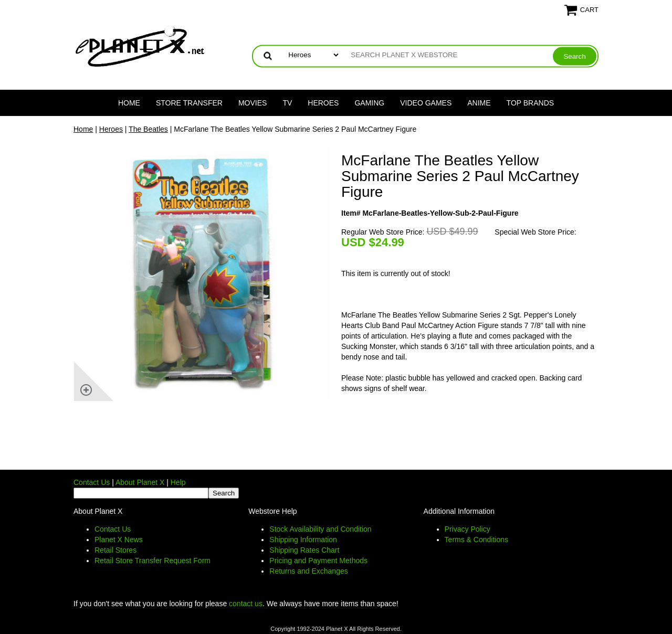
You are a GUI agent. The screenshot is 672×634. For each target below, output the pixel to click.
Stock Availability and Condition (320, 529)
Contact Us (92, 482)
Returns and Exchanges (308, 571)
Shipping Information (303, 540)
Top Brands (531, 103)
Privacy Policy (468, 529)
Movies (253, 103)
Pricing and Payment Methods (318, 561)
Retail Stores (115, 550)
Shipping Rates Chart (304, 550)
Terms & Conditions (476, 540)
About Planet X (140, 482)
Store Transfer (189, 103)
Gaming (369, 103)
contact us (246, 604)
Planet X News (119, 540)
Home (129, 103)
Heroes (323, 103)
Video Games (426, 103)
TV (287, 103)
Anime (479, 103)
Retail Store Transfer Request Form (153, 561)
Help (178, 482)
